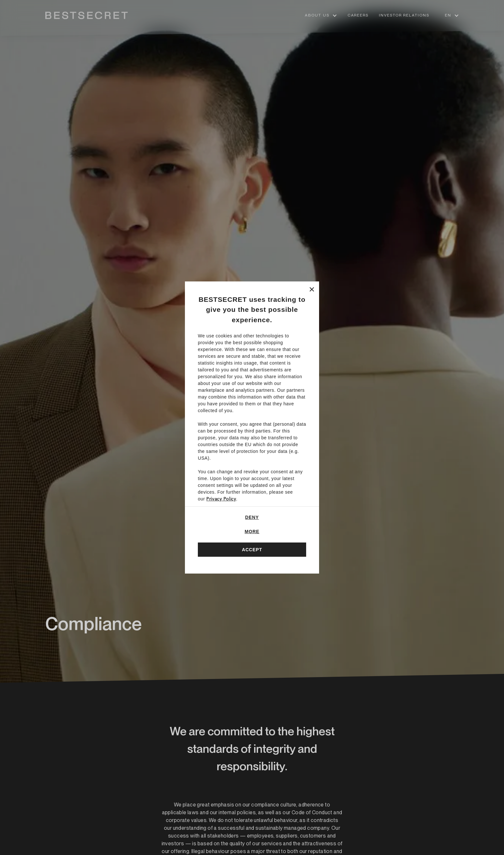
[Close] (312, 289)
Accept (252, 550)
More (252, 532)
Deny (252, 517)
